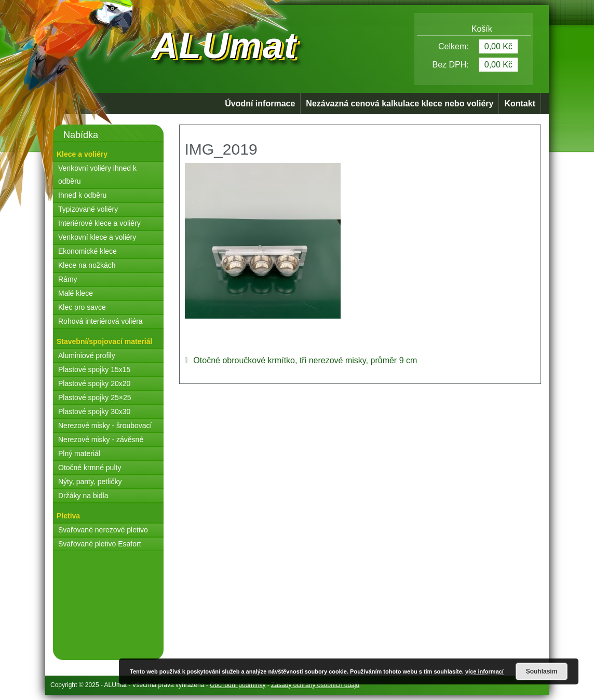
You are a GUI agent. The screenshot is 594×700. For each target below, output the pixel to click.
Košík (474, 29)
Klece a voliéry (82, 154)
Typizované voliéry (88, 209)
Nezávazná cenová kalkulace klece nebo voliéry (400, 104)
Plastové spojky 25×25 (95, 397)
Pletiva (68, 516)
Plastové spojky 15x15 (94, 369)
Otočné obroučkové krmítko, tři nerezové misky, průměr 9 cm (305, 360)
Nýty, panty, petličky (90, 482)
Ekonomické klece (87, 251)
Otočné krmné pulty (90, 468)
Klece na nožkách (87, 265)
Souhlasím (542, 671)
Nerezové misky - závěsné (101, 440)
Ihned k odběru (82, 195)
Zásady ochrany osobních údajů (315, 685)
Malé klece (76, 293)
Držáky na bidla (83, 496)
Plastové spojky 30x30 (94, 411)
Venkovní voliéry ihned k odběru (97, 175)
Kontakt (520, 104)
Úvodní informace (260, 104)
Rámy (68, 279)
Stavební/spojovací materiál (104, 341)
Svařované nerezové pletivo (103, 530)
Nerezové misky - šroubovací (105, 426)
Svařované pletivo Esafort (100, 544)
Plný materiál (79, 454)
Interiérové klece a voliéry (99, 223)
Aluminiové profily (87, 355)
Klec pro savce (82, 307)
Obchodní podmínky (238, 685)
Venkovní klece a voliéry (97, 237)
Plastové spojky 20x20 (94, 383)
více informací (484, 671)
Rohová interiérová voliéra (100, 321)
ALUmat (224, 46)
